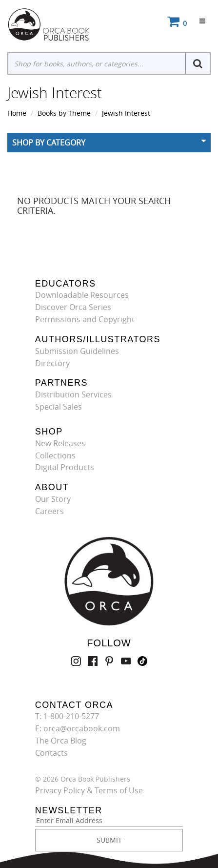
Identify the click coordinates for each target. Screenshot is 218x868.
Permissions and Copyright (85, 319)
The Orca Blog (61, 741)
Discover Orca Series (73, 307)
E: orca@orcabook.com (78, 728)
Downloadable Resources (82, 295)
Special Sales (59, 407)
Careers (50, 511)
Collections (55, 455)
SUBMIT (109, 840)
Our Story (53, 499)
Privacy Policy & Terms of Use (89, 790)
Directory (52, 363)
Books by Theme (64, 113)
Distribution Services (73, 394)
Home (17, 113)
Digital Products (65, 467)
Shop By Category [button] (49, 143)
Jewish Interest (126, 113)
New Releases (60, 443)
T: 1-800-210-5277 (67, 716)
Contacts (51, 753)
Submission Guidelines (77, 351)
